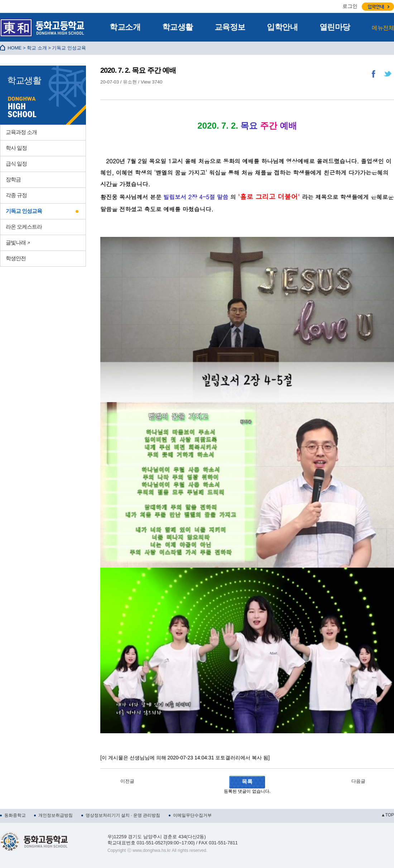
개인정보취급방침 (56, 815)
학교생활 (178, 27)
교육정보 (230, 27)
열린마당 (335, 27)
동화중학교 (15, 815)
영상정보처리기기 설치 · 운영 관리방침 (123, 815)
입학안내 (282, 27)
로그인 (350, 6)
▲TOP (388, 815)
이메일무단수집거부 (192, 815)
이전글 (127, 781)
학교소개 (125, 27)
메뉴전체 (383, 28)
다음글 (358, 781)
